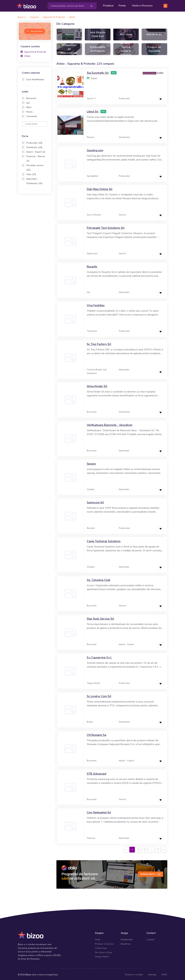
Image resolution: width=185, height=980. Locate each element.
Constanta (32, 115)
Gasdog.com (95, 149)
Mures (29, 111)
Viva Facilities (96, 304)
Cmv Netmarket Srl (99, 811)
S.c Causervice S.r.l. (99, 656)
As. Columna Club (99, 579)
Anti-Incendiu (154, 33)
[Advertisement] (35, 246)
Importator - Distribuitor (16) (34, 180)
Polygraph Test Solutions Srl (106, 227)
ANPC (164, 974)
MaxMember (127, 939)
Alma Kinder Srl (97, 385)
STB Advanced (97, 773)
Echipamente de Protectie (98, 48)
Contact (150, 939)
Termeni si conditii (134, 974)
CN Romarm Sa (97, 734)
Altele (25, 55)
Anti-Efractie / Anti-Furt (98, 33)
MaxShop (125, 943)
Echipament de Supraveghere (69, 48)
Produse (108, 5)
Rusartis (92, 266)
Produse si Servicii (104, 943)
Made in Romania (142, 5)
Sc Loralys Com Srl (99, 695)
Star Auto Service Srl (100, 618)
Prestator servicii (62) (35, 167)
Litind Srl (93, 111)
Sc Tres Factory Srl (99, 343)
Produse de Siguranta (154, 48)
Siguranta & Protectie (33, 51)
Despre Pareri (102, 955)
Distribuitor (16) (34, 146)
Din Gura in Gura (104, 951)
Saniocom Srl (95, 501)
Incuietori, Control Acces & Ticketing (126, 48)
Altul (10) (31, 173)
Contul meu (101, 947)
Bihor (29, 106)
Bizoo (28, 974)
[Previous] (126, 849)
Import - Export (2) (36, 151)
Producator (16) (34, 142)
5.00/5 (160, 72)
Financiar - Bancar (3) (36, 158)
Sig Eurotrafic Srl (98, 72)
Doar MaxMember (35, 79)
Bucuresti (31, 97)
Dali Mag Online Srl (100, 188)
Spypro (91, 463)
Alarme (69, 33)
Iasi (28, 102)
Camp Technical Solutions (104, 540)
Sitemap (152, 974)
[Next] (164, 849)
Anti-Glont (126, 33)
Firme (122, 5)
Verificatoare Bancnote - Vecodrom (110, 424)
